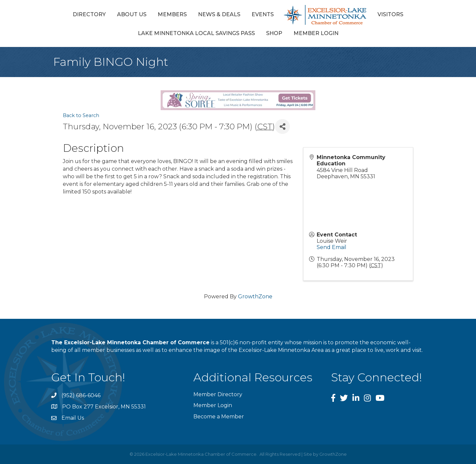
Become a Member (219, 417)
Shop (274, 33)
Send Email (332, 247)
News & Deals (219, 14)
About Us (132, 14)
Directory (89, 14)
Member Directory (218, 394)
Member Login (316, 33)
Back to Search (81, 115)
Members (172, 14)
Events (263, 14)
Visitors (390, 14)
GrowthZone (255, 296)
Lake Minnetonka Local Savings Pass (196, 33)
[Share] (282, 127)
